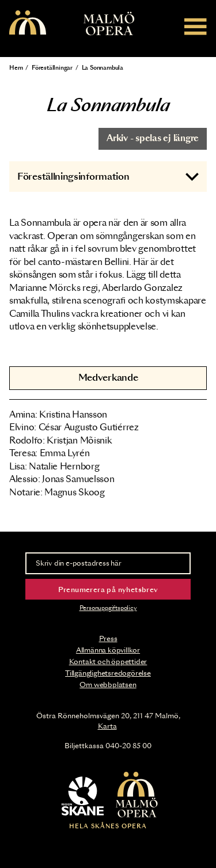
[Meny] (196, 26)
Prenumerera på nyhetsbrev (108, 590)
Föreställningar (52, 68)
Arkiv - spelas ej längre (153, 139)
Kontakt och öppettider (108, 662)
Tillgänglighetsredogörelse (108, 673)
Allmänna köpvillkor (108, 650)
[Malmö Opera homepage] (28, 23)
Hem (16, 68)
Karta (107, 726)
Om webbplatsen (108, 685)
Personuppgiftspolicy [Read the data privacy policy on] (108, 608)
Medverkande (108, 378)
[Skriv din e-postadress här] (108, 563)
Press (108, 639)
